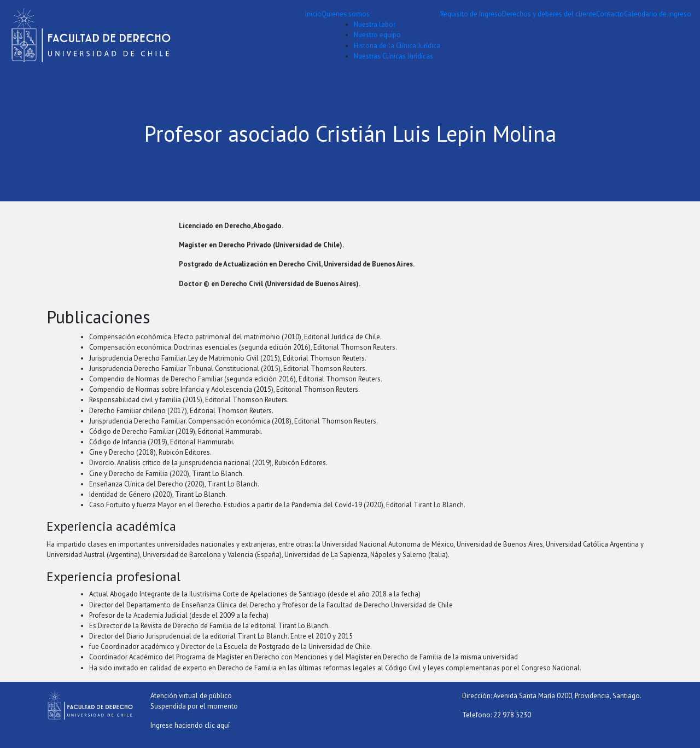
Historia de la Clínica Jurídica (397, 46)
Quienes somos (346, 14)
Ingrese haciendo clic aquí (190, 725)
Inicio (313, 14)
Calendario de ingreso (658, 14)
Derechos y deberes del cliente (549, 14)
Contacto (610, 14)
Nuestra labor (375, 24)
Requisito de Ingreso (471, 14)
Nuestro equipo (377, 35)
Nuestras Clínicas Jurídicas (393, 56)
